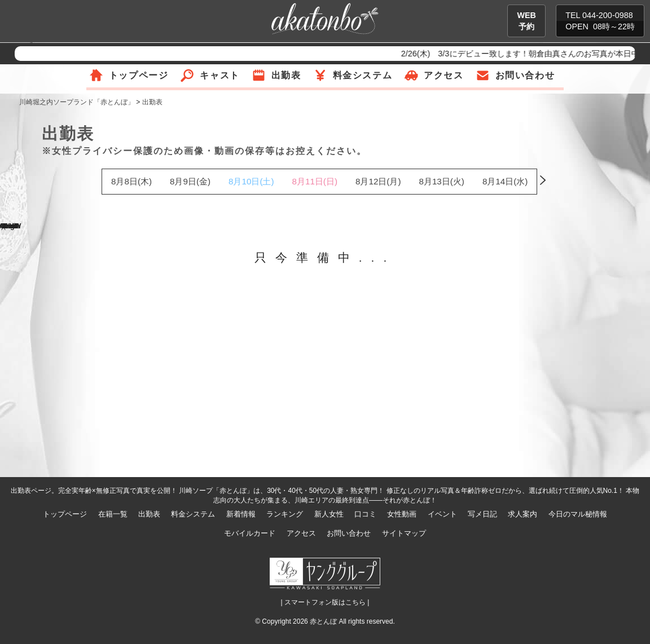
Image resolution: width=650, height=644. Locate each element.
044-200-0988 (608, 15)
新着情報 (241, 514)
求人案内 (522, 514)
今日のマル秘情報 (578, 514)
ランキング (285, 514)
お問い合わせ (525, 75)
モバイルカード (250, 533)
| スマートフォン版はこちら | (325, 602)
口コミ (365, 514)
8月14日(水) (505, 181)
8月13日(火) (441, 181)
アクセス (443, 75)
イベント (442, 514)
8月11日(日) (315, 181)
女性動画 (402, 514)
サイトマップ (404, 533)
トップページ (139, 75)
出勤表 (286, 75)
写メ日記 (482, 514)
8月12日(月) (378, 181)
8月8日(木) (131, 181)
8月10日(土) (251, 181)
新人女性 (329, 514)
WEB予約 (526, 21)
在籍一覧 (113, 514)
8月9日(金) (190, 181)
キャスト (219, 75)
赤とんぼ (323, 621)
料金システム (363, 75)
